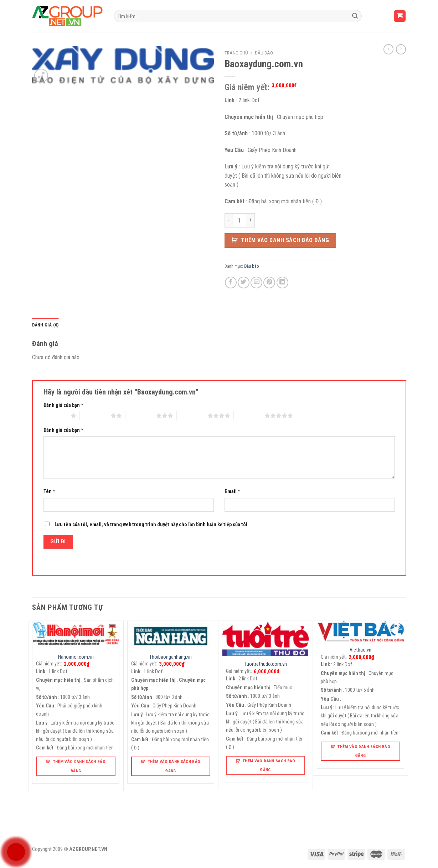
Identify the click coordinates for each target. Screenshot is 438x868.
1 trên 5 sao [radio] (55, 415)
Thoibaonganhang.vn (171, 657)
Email (232, 491)
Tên (49, 491)
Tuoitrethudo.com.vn (266, 664)
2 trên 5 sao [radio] (95, 415)
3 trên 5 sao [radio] (141, 415)
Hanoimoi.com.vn (76, 657)
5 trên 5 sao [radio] (249, 415)
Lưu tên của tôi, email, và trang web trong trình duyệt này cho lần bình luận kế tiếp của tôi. (152, 525)
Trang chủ (236, 53)
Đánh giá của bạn (63, 405)
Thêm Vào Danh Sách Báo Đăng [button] (79, 766)
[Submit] (355, 16)
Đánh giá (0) (45, 325)
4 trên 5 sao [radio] (192, 415)
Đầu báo (264, 53)
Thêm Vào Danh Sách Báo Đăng (285, 240)
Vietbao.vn (360, 650)
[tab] (45, 325)
